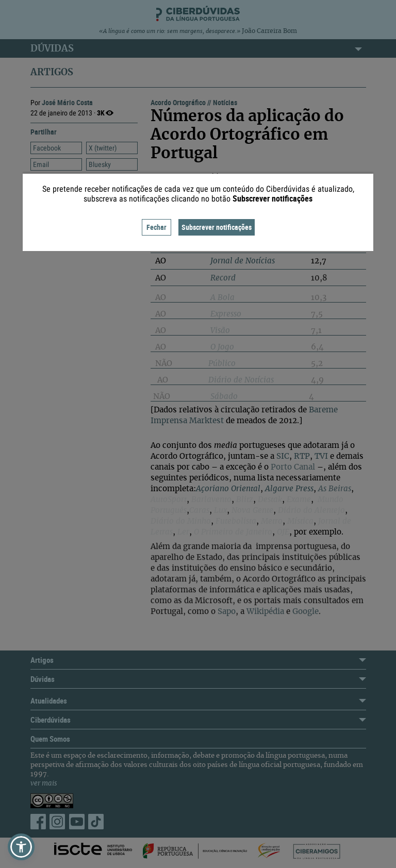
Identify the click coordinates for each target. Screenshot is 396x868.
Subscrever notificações (217, 227)
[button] (21, 847)
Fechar (156, 227)
